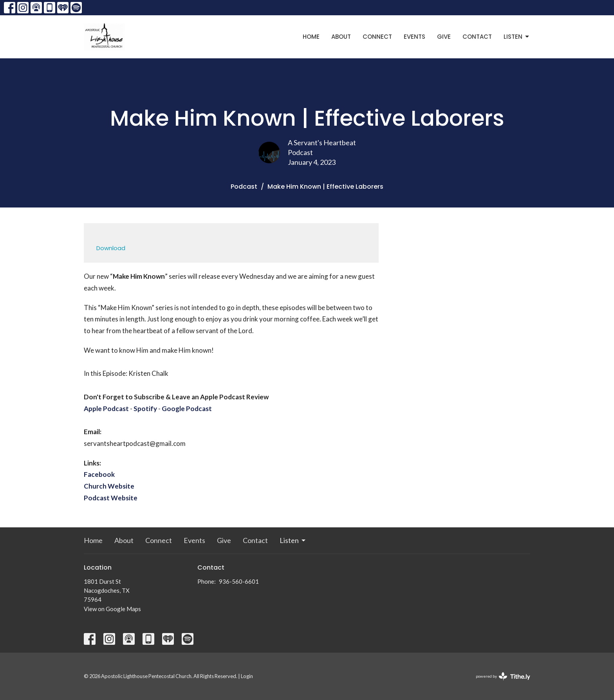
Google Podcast (187, 409)
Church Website (109, 486)
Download (111, 248)
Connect (377, 37)
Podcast (244, 187)
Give (444, 37)
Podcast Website (111, 498)
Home (311, 37)
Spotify (145, 409)
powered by (503, 676)
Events (414, 37)
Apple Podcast (106, 409)
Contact (477, 37)
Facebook (99, 474)
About (341, 37)
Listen (517, 37)
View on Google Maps (112, 609)
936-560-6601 (239, 581)
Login (247, 676)
